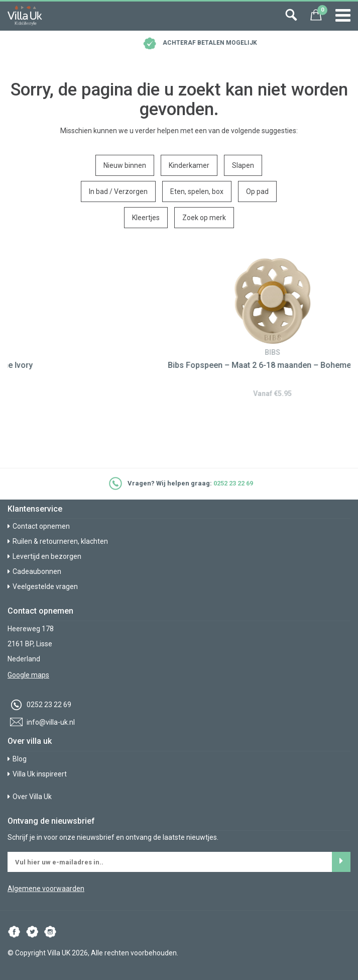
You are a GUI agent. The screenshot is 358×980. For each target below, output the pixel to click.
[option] (179, 327)
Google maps (28, 675)
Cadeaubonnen (34, 571)
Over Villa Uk (30, 797)
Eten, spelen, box (197, 191)
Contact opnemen (39, 526)
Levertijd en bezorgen (44, 556)
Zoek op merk (204, 218)
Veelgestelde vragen (43, 586)
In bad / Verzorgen (118, 191)
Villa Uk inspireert (37, 774)
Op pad (257, 191)
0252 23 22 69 (233, 483)
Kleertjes (146, 218)
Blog (17, 759)
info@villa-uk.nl (41, 722)
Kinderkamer (189, 165)
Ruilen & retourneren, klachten (58, 541)
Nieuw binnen (125, 165)
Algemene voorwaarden (46, 889)
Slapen (243, 165)
